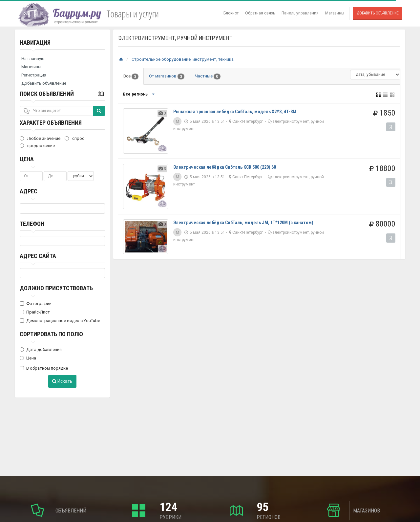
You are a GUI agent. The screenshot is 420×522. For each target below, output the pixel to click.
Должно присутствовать (56, 288)
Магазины (335, 13)
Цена (27, 159)
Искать (62, 381)
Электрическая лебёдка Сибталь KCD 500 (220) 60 (225, 167)
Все (131, 76)
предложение (37, 146)
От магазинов (167, 76)
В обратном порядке (44, 368)
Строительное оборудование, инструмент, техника (183, 59)
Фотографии (36, 304)
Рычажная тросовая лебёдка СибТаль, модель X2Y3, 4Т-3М (235, 112)
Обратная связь (260, 13)
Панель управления (300, 13)
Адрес (29, 191)
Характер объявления (51, 123)
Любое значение (40, 138)
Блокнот (231, 13)
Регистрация (34, 75)
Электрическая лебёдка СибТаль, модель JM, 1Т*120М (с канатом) (243, 223)
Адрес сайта (38, 256)
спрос (74, 138)
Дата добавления (41, 349)
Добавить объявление (378, 13)
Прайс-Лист (35, 312)
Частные (208, 76)
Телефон (32, 224)
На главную (33, 59)
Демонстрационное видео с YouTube (60, 321)
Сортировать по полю (51, 334)
